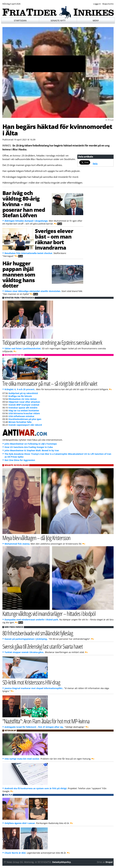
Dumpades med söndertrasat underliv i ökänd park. (32, 620)
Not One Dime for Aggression (20, 460)
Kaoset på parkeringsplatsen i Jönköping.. (26, 639)
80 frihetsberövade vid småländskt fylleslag (38, 633)
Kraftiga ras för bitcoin (20, 396)
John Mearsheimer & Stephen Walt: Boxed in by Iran (32, 450)
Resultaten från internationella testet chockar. (29, 253)
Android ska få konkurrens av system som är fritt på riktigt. (36, 788)
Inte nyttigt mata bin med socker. (22, 759)
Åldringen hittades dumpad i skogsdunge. (26, 221)
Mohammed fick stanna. (17, 544)
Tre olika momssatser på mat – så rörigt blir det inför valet (50, 383)
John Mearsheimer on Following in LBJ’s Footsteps (31, 444)
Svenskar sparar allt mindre (23, 408)
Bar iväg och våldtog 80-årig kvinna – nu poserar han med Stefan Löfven (24, 204)
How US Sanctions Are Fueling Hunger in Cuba (29, 447)
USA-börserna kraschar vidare (24, 413)
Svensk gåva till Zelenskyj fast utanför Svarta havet (43, 646)
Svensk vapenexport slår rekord (25, 425)
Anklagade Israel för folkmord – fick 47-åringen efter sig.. (34, 727)
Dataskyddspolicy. (62, 862)
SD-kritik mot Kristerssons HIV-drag (31, 682)
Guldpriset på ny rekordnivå (23, 393)
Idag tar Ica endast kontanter (24, 410)
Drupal (109, 862)
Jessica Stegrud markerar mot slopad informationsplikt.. (34, 688)
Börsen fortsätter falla (20, 422)
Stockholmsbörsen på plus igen (25, 419)
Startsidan (20, 20)
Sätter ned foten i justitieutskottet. (23, 348)
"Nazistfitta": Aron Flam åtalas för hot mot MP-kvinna (46, 721)
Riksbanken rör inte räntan (23, 399)
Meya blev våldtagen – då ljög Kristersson (36, 538)
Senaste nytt (58, 20)
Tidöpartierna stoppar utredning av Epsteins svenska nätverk (52, 342)
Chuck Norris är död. (15, 853)
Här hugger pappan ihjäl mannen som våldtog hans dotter (19, 274)
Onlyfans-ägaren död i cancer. (20, 823)
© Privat (110, 120)
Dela (95, 164)
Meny (96, 20)
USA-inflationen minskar (21, 416)
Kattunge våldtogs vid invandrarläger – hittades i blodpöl (49, 613)
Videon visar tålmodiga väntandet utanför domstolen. (33, 291)
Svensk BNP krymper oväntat (24, 405)
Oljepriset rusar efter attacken (24, 402)
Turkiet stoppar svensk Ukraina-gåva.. (24, 652)
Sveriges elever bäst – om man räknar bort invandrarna (54, 239)
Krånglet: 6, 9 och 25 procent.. (20, 389)
